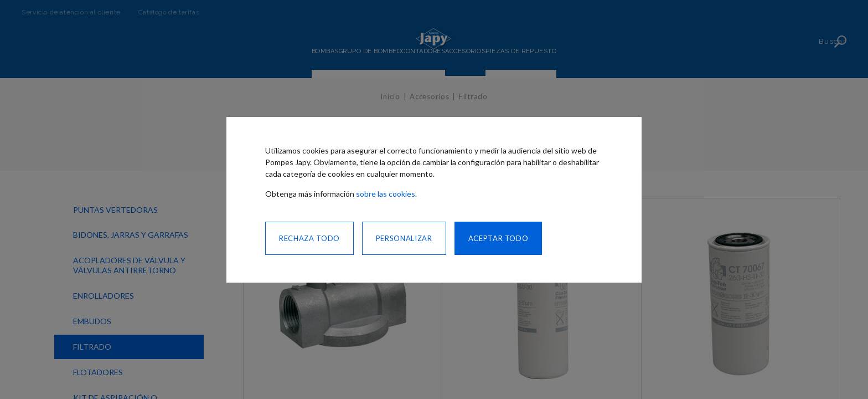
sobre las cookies (386, 194)
